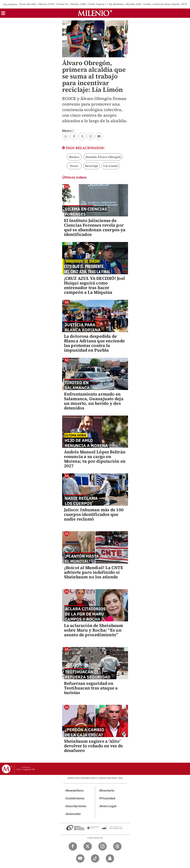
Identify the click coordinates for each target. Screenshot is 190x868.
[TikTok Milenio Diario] (95, 858)
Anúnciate (73, 814)
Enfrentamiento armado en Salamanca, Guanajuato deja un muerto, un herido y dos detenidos (94, 401)
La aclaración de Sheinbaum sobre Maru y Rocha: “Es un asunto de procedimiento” (94, 630)
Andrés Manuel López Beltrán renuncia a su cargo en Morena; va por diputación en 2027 (95, 459)
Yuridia (147, 4)
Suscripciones (76, 806)
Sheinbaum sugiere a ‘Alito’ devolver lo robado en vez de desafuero (94, 746)
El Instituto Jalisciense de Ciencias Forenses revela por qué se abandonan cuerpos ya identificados (95, 227)
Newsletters (75, 791)
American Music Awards (167, 4)
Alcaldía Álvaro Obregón (103, 157)
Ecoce (74, 166)
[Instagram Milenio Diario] (103, 846)
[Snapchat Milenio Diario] (110, 858)
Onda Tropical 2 (98, 4)
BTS (185, 4)
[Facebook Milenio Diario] (73, 846)
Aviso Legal (108, 806)
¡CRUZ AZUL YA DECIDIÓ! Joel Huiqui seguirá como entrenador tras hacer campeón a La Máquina (94, 285)
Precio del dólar (28, 4)
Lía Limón (111, 166)
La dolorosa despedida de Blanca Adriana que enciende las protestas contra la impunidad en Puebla (94, 343)
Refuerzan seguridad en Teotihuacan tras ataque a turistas (91, 688)
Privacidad (107, 798)
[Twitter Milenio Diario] (88, 846)
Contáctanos (75, 798)
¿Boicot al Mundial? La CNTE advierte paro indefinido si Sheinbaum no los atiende (94, 572)
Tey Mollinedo (116, 4)
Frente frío (63, 4)
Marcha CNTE (47, 4)
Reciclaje (92, 166)
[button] (3, 14)
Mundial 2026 (134, 4)
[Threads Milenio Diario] (117, 846)
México (74, 157)
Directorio (107, 791)
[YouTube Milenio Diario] (80, 858)
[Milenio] (95, 13)
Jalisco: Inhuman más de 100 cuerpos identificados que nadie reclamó (94, 514)
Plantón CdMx (78, 4)
